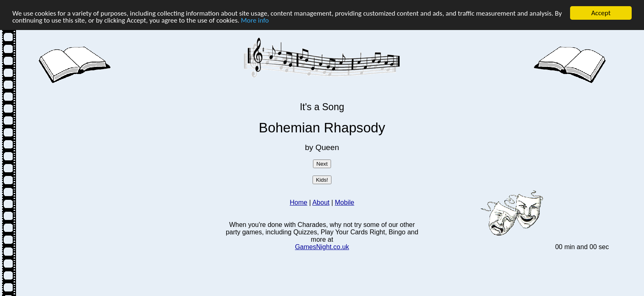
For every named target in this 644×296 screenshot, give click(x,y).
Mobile (344, 202)
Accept (601, 13)
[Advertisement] (130, 143)
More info (255, 20)
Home (299, 202)
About (321, 202)
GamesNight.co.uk (322, 247)
